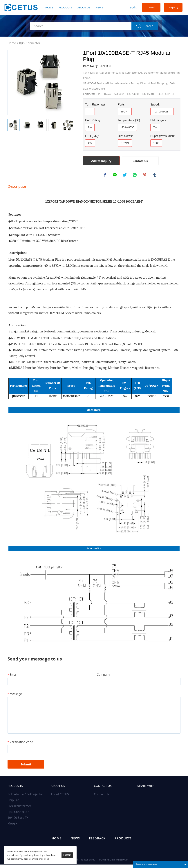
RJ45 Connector (30, 43)
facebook (105, 175)
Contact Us (140, 161)
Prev (12, 125)
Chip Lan (13, 804)
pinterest (145, 175)
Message (15, 697)
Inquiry (173, 7)
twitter (125, 175)
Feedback (97, 842)
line (115, 175)
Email (151, 7)
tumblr (155, 175)
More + (12, 827)
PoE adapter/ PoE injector (25, 798)
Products (65, 7)
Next (69, 125)
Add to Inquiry (101, 161)
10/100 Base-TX (18, 821)
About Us (84, 7)
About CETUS (60, 798)
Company (103, 677)
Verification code (20, 745)
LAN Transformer (19, 809)
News (99, 7)
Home (49, 7)
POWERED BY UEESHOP (113, 863)
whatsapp (135, 175)
